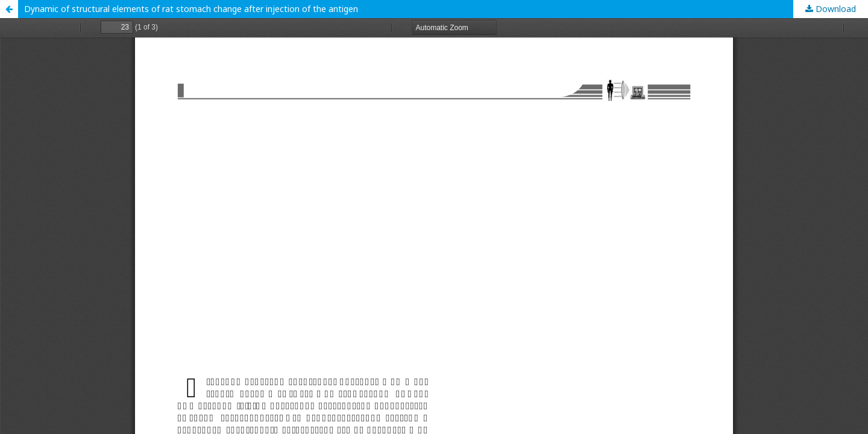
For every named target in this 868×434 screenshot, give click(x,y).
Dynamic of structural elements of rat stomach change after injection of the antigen (191, 9)
